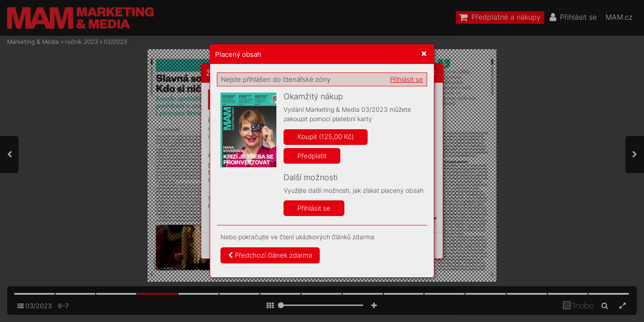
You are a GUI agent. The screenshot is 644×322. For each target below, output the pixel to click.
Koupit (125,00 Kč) (326, 137)
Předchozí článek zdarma (270, 255)
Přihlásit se (407, 79)
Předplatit (312, 156)
